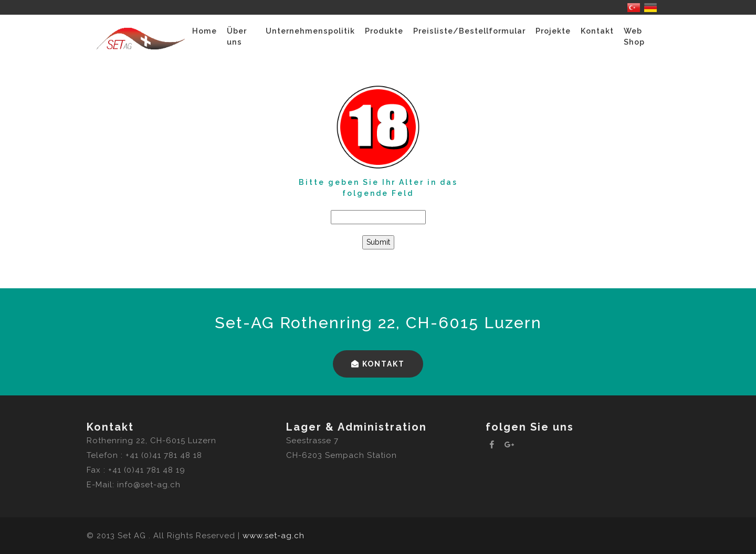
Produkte (384, 31)
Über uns (237, 36)
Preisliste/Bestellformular (469, 31)
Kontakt (597, 31)
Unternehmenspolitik (310, 31)
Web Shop (634, 36)
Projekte (553, 31)
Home (204, 31)
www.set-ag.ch (274, 536)
